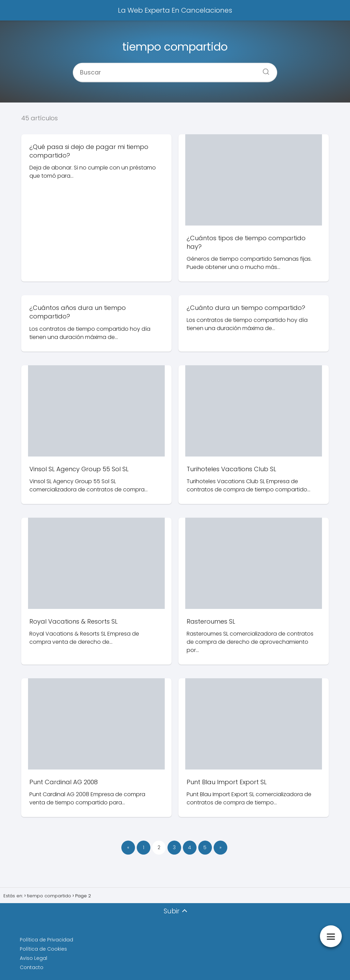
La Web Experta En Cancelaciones (175, 10)
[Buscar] (264, 69)
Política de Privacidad (46, 940)
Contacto (32, 967)
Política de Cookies (43, 949)
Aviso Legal (33, 958)
